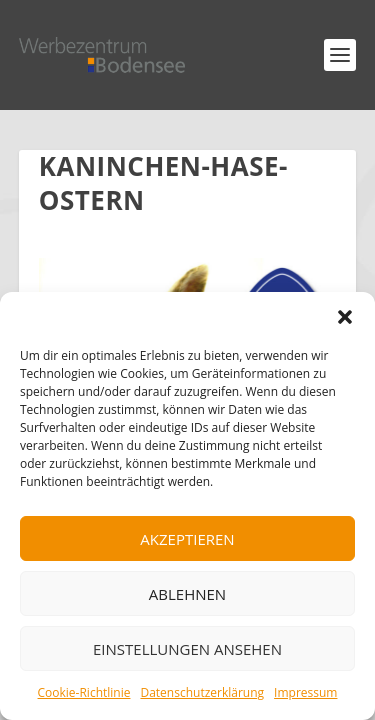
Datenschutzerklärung (202, 692)
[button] (345, 317)
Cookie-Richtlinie (84, 692)
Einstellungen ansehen (187, 649)
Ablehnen (187, 594)
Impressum (305, 692)
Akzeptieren (187, 539)
